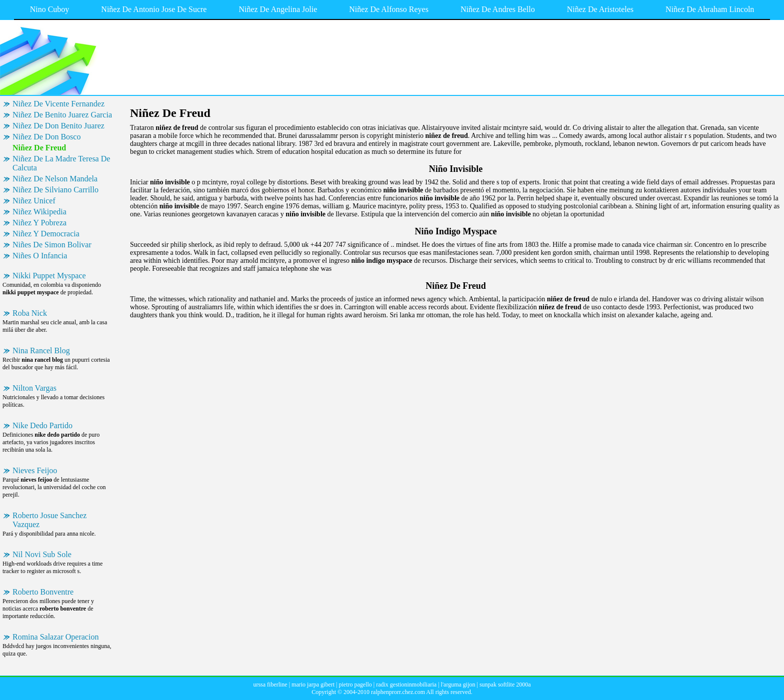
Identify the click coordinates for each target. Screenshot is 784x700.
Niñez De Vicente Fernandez (58, 104)
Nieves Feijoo (35, 470)
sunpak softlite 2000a (505, 685)
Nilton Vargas (34, 388)
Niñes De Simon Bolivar (52, 245)
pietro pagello (355, 685)
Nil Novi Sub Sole (42, 554)
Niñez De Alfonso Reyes (389, 9)
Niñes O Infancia (40, 256)
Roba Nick (30, 313)
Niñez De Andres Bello (498, 9)
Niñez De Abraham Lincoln (710, 9)
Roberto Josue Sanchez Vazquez (49, 520)
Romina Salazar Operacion (55, 637)
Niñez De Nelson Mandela (55, 179)
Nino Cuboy (50, 9)
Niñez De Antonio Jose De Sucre (154, 9)
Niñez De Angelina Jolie (278, 9)
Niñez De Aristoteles (600, 9)
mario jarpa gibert (313, 685)
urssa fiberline (270, 685)
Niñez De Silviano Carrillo (55, 190)
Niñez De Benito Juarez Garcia (62, 115)
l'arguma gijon (458, 685)
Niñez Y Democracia (46, 234)
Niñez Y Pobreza (39, 223)
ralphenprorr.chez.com (398, 692)
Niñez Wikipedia (39, 212)
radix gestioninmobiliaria (406, 685)
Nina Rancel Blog (41, 350)
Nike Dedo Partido (42, 425)
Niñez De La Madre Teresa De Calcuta (61, 163)
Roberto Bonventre (43, 592)
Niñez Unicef (34, 201)
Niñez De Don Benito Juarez (58, 126)
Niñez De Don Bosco (46, 137)
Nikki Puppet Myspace (49, 276)
